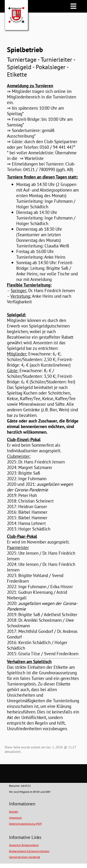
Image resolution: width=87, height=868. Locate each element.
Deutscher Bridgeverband (24, 845)
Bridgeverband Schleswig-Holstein (29, 851)
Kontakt (14, 812)
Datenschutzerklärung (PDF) (26, 824)
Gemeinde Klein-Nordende (25, 857)
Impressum (15, 818)
